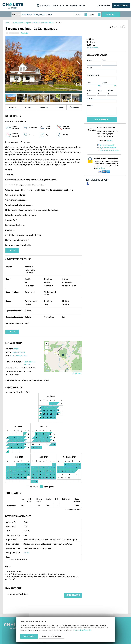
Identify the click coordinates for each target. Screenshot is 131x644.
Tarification (59, 107)
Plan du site (40, 599)
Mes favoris (94, 612)
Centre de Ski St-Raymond (30, 363)
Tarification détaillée (93, 48)
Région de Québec (19, 352)
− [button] (47, 347)
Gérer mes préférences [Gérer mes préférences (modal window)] (51, 636)
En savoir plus (101, 168)
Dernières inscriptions (97, 605)
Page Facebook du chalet (108, 148)
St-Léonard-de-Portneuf (18, 356)
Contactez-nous (41, 602)
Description (13, 107)
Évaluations (74, 107)
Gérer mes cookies (42, 612)
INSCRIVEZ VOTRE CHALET (121, 6)
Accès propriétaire (69, 602)
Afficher (109, 140)
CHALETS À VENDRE (72, 6)
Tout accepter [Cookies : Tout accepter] (29, 636)
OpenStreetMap (71, 371)
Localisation (28, 107)
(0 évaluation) (25, 33)
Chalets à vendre (95, 602)
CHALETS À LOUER (58, 6)
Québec (16, 349)
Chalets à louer (95, 599)
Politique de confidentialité (44, 608)
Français (45, 615)
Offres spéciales (95, 608)
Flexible (26, 525)
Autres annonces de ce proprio (109, 151)
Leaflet (62, 371)
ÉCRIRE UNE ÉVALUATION (73, 567)
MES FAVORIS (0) (45, 6)
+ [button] (47, 344)
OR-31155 (58, 23)
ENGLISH (82, 6)
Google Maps (77, 373)
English (38, 615)
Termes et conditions (42, 605)
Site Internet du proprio (107, 145)
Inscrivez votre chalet (70, 599)
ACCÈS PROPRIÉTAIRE (104, 6)
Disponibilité (44, 107)
